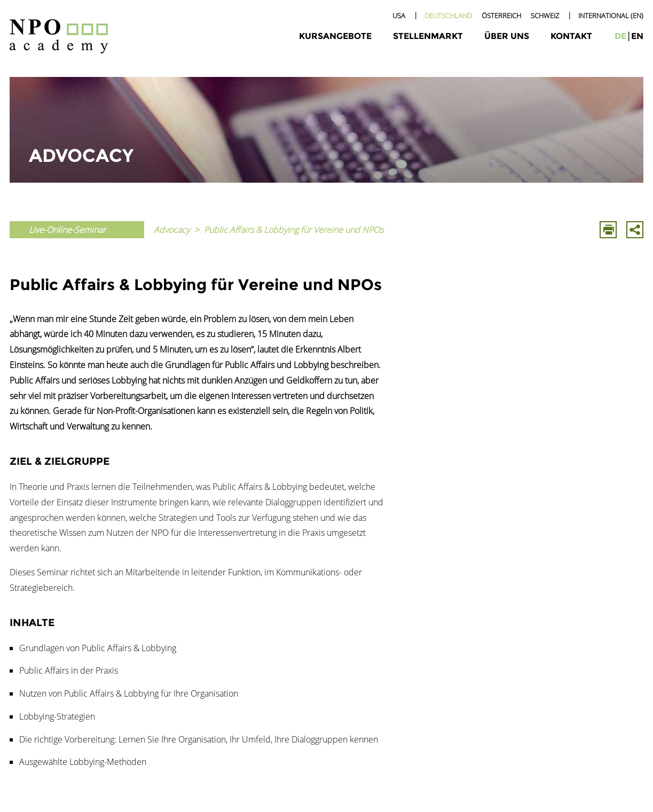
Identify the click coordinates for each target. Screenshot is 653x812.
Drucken (608, 230)
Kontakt (571, 36)
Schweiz (545, 15)
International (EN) (611, 15)
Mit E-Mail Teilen (635, 230)
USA (399, 15)
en (637, 36)
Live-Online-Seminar (67, 230)
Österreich (501, 15)
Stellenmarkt (428, 36)
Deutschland (448, 15)
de (620, 36)
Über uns (507, 36)
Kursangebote (335, 36)
